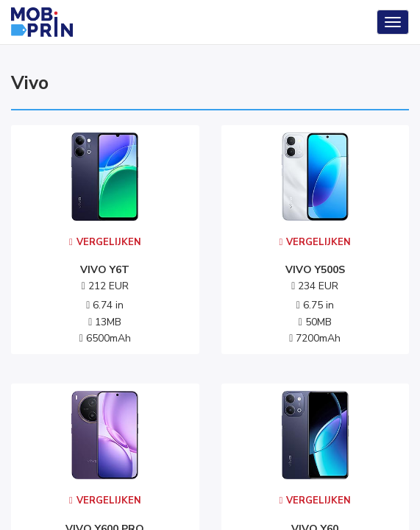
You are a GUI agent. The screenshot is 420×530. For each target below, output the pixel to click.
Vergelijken (105, 242)
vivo (30, 83)
